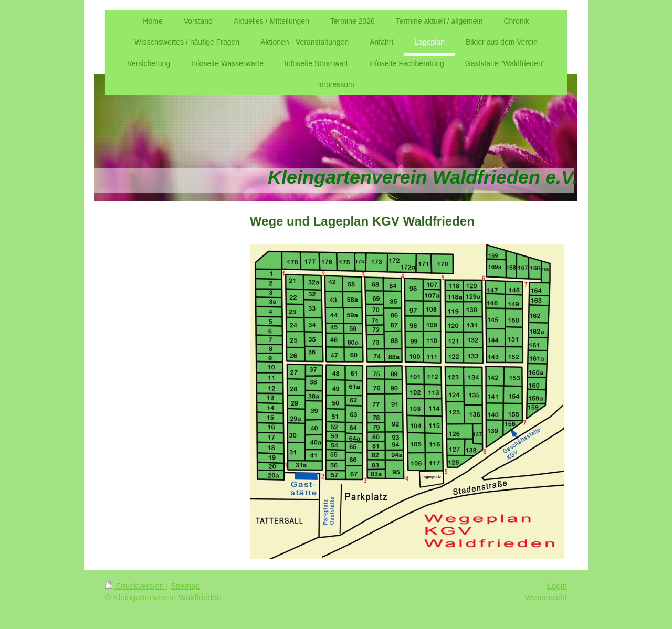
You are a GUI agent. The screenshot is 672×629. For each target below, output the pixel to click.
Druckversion (135, 586)
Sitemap (185, 586)
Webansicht (546, 597)
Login (557, 586)
